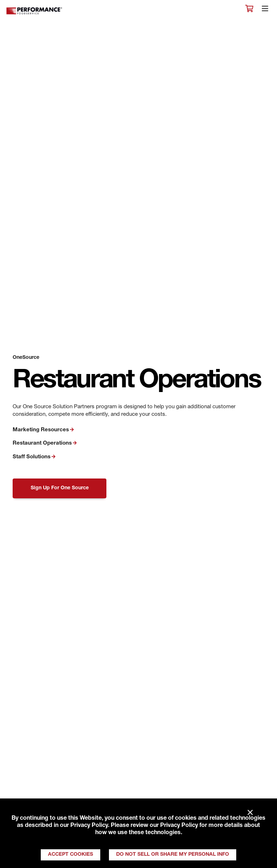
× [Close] (250, 813)
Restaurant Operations (42, 443)
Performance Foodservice (35, 11)
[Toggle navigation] (265, 10)
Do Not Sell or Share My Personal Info (173, 855)
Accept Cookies (71, 855)
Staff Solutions (32, 457)
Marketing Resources (41, 430)
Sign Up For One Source (60, 488)
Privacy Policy (89, 826)
